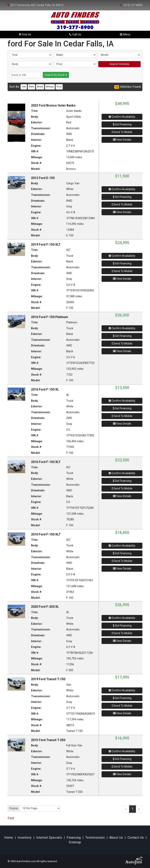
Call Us (75, 34)
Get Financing (122, 124)
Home (9, 838)
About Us (116, 838)
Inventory (25, 838)
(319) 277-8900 (133, 5)
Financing (74, 838)
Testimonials (95, 838)
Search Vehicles (119, 64)
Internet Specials (49, 838)
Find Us (25, 34)
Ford (11, 818)
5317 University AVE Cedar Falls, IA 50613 (37, 5)
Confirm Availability (122, 117)
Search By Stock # (56, 75)
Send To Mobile (122, 132)
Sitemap (75, 842)
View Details (122, 140)
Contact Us (136, 838)
